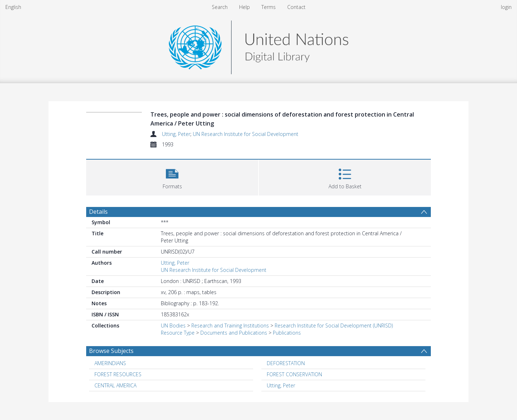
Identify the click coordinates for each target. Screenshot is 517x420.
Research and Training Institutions (230, 325)
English (13, 7)
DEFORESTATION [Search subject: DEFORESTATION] (286, 363)
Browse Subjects (111, 351)
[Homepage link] (258, 45)
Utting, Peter (176, 134)
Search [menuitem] (220, 7)
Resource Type (178, 333)
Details (98, 212)
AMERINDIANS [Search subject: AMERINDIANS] (110, 363)
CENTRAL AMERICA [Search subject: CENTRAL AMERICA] (115, 385)
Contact (296, 7)
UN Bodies (173, 325)
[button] (172, 177)
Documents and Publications (234, 333)
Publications (287, 333)
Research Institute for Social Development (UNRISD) (334, 325)
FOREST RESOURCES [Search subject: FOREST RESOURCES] (118, 374)
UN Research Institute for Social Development (246, 134)
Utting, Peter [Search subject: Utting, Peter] (281, 385)
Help (244, 7)
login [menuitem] (506, 7)
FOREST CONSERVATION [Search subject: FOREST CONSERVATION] (294, 374)
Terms (269, 7)
